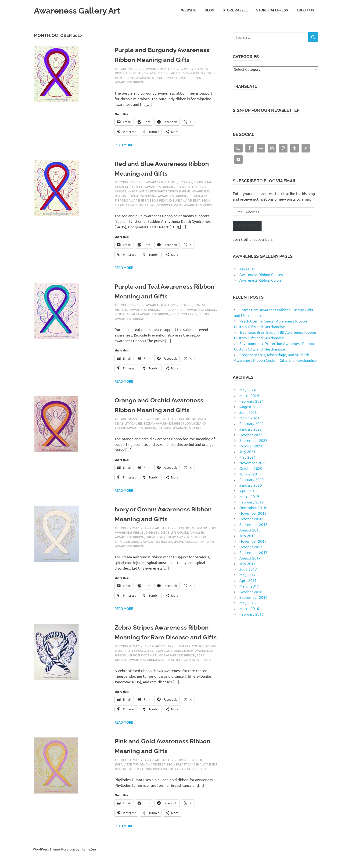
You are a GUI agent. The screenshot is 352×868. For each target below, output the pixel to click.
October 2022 (251, 435)
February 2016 (251, 614)
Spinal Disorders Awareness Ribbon (144, 541)
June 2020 (248, 474)
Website (189, 10)
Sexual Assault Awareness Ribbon (142, 314)
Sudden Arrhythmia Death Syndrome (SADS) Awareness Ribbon (164, 205)
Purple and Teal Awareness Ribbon (188, 310)
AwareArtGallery (161, 69)
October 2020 (251, 468)
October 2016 (251, 592)
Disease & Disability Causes (167, 532)
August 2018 (250, 530)
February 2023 (251, 423)
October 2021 (251, 446)
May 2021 (248, 457)
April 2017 (248, 580)
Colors (186, 69)
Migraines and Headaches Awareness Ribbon (179, 73)
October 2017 (251, 547)
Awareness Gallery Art (81, 10)
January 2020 (251, 485)
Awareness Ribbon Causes (261, 274)
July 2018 (247, 535)
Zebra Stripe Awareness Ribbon (186, 669)
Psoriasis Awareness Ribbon (180, 428)
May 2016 (248, 603)
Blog (210, 10)
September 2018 (253, 524)
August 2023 (250, 407)
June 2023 (248, 412)
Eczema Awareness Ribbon (164, 423)
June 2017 (248, 569)
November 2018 (253, 513)
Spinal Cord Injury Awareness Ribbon (176, 537)
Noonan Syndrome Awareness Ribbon (157, 196)
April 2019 (248, 491)
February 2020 (251, 479)
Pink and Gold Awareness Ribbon (179, 779)
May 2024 (248, 390)
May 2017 (248, 575)
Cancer (185, 656)
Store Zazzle (235, 10)
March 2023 (249, 418)
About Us (305, 10)
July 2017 (247, 563)
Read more (124, 145)
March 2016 (249, 608)
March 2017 (249, 586)
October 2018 (251, 519)
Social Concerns (184, 314)
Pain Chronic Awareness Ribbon (140, 78)
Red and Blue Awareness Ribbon (184, 200)
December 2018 (253, 507)
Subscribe (247, 226)
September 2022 (253, 440)
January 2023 (251, 429)
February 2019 (251, 502)
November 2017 (253, 541)
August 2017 (250, 558)
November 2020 (253, 463)
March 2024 (249, 395)
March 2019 (249, 496)
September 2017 (253, 552)
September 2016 (253, 597)
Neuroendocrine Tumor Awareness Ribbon (161, 665)
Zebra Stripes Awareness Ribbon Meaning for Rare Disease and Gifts (166, 637)
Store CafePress (272, 10)
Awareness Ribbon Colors (260, 280)
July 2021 (247, 451)
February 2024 (251, 401)
